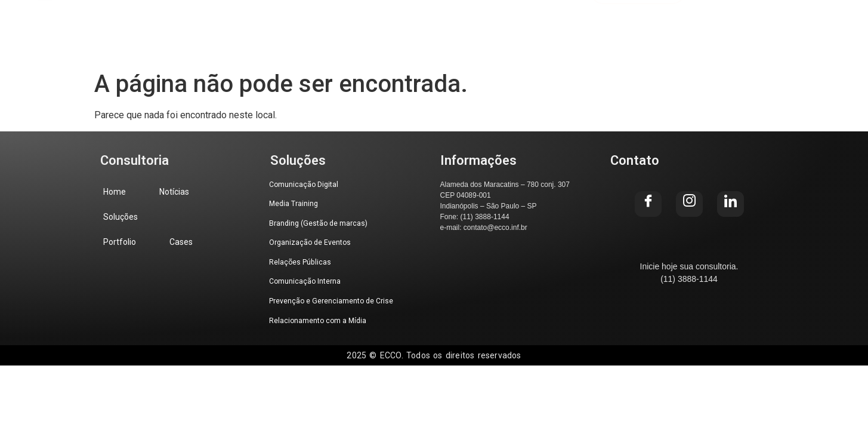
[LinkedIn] (824, 25)
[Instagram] (783, 25)
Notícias (244, 24)
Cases (480, 24)
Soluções (325, 24)
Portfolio (406, 24)
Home (173, 24)
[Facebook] (741, 25)
